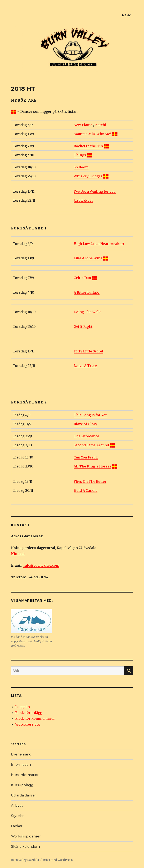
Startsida (18, 744)
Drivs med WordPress (58, 860)
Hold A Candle (86, 490)
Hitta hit (18, 554)
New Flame (83, 125)
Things (80, 155)
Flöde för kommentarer (35, 718)
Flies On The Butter (90, 481)
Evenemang (21, 754)
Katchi (101, 125)
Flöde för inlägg (29, 713)
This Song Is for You (91, 415)
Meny (126, 15)
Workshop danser (26, 836)
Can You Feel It (86, 457)
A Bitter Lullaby (87, 292)
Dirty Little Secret (88, 351)
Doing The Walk (87, 312)
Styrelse (18, 816)
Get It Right (83, 326)
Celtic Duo (82, 278)
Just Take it (83, 200)
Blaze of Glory (85, 424)
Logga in (23, 707)
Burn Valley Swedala (25, 860)
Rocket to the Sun (88, 146)
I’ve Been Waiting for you (95, 191)
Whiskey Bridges (88, 176)
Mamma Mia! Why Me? (93, 134)
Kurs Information (25, 775)
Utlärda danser (24, 795)
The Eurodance (86, 436)
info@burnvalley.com (41, 565)
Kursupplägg (22, 785)
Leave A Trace (85, 366)
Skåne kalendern (25, 847)
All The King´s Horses (92, 466)
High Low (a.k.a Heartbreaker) (99, 244)
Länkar (17, 826)
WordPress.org (28, 724)
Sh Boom (81, 167)
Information (21, 765)
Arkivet (17, 806)
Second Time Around (91, 445)
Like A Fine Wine (88, 258)
